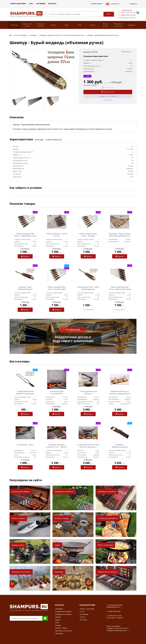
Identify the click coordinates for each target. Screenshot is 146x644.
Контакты (52, 4)
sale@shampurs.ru (113, 607)
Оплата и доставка (18, 4)
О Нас (31, 4)
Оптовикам (41, 4)
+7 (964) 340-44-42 (127, 12)
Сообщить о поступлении (108, 96)
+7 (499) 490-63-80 (127, 15)
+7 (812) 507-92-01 (127, 18)
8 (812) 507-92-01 (121, 628)
